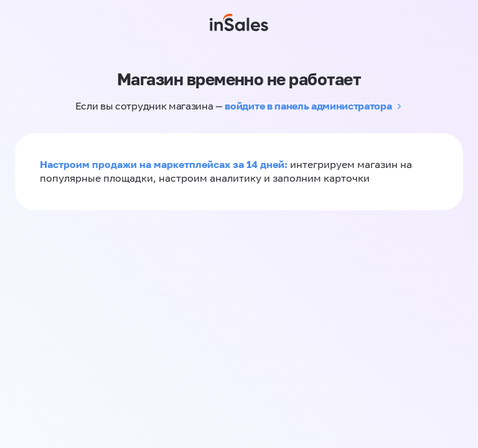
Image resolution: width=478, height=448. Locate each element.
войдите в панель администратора (308, 106)
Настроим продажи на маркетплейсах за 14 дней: (165, 164)
